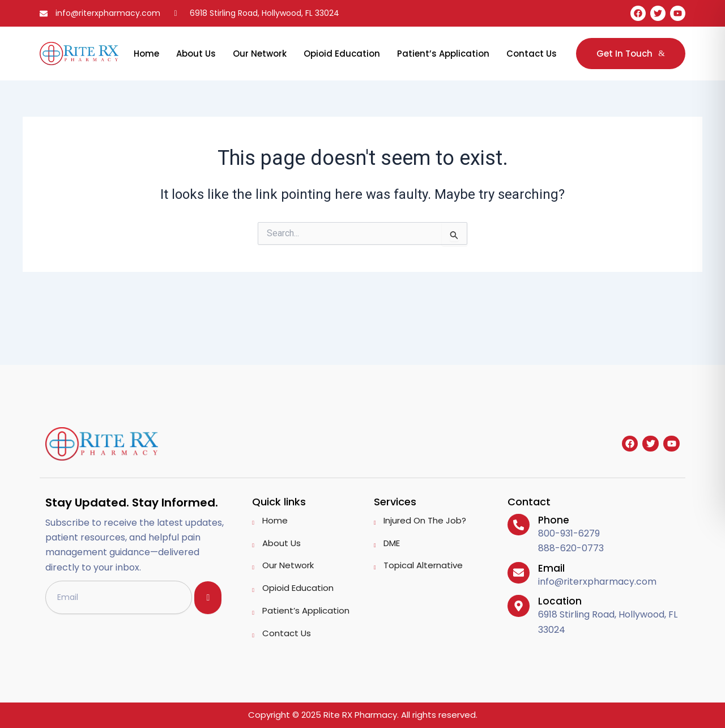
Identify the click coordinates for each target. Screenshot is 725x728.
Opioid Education (342, 54)
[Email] (518, 573)
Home (146, 54)
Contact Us (532, 54)
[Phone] (518, 525)
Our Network (260, 54)
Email (551, 568)
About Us (196, 54)
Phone (553, 520)
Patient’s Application (443, 54)
